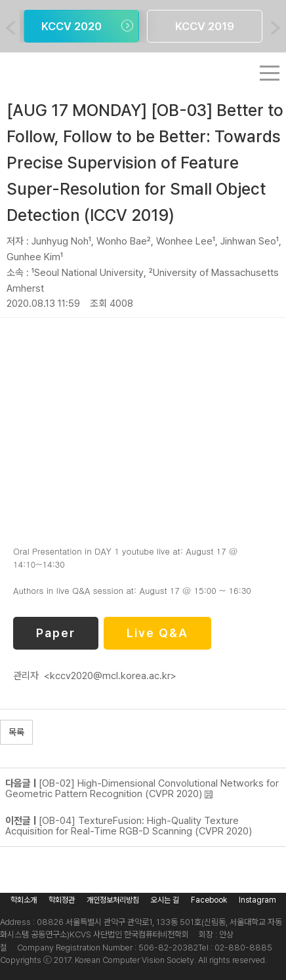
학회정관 (62, 900)
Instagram (257, 900)
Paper (56, 633)
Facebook (209, 900)
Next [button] (276, 28)
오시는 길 (165, 900)
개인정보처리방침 (113, 900)
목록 (16, 732)
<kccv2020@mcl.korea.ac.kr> (110, 676)
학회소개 (24, 900)
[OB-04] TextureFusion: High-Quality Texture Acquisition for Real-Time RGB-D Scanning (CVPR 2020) (129, 826)
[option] (81, 26)
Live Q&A (157, 633)
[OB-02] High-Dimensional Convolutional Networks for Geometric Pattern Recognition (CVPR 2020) (142, 789)
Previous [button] (10, 28)
